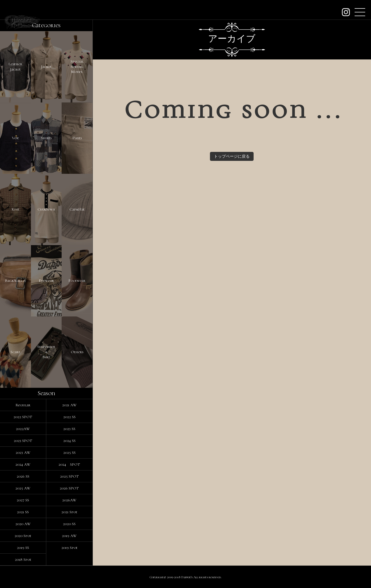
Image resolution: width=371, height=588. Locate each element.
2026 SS (23, 476)
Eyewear (46, 281)
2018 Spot (23, 559)
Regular (23, 405)
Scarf (15, 352)
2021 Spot (69, 512)
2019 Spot (69, 548)
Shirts (46, 138)
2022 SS (69, 417)
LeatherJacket (15, 67)
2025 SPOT (69, 476)
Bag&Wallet (15, 281)
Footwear (77, 281)
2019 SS (23, 548)
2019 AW (69, 536)
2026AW (69, 500)
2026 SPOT (69, 488)
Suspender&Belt (46, 352)
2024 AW (23, 464)
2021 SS (23, 512)
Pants (77, 138)
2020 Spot (23, 536)
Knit (15, 209)
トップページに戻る (232, 156)
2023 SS (69, 429)
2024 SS (69, 441)
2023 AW (23, 452)
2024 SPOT (69, 464)
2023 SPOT (23, 441)
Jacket (46, 67)
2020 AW (23, 524)
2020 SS (69, 524)
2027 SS (23, 500)
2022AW (23, 429)
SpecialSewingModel (77, 66)
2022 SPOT (23, 417)
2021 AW (69, 405)
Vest (15, 138)
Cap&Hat (77, 209)
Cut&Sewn (46, 209)
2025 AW (23, 488)
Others (77, 352)
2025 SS (69, 452)
